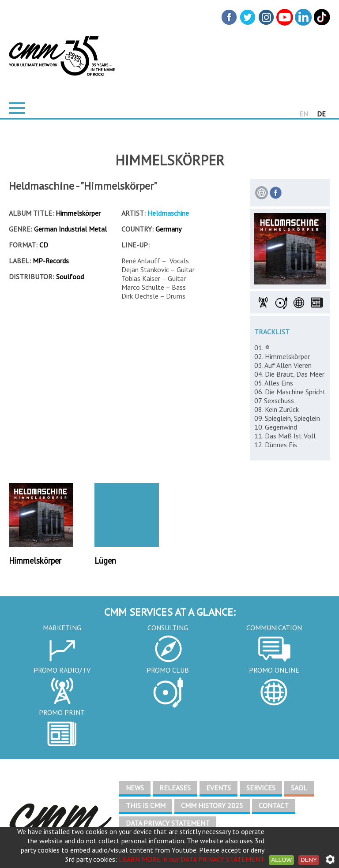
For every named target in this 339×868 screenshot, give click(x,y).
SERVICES (261, 788)
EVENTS (218, 788)
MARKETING (62, 628)
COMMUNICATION (274, 628)
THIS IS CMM (146, 805)
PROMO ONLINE (274, 670)
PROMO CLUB (168, 670)
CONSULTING (168, 628)
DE (321, 114)
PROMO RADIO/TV (62, 670)
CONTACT (274, 805)
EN (304, 114)
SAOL (299, 788)
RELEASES (175, 788)
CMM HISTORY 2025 (212, 805)
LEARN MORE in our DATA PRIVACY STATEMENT (192, 859)
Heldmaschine (168, 213)
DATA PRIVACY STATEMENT (168, 823)
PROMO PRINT (62, 712)
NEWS (135, 788)
